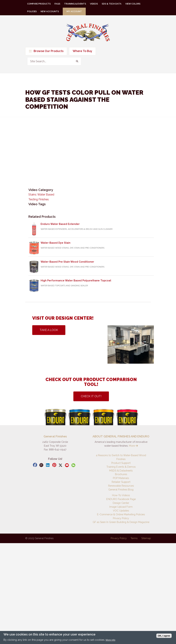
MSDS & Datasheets (121, 471)
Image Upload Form (121, 507)
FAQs (57, 4)
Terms (134, 538)
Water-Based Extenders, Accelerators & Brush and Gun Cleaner (76, 229)
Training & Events (75, 4)
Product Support (121, 463)
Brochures (121, 474)
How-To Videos (121, 495)
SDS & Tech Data (112, 4)
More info (110, 640)
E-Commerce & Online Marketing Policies (121, 514)
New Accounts (50, 11)
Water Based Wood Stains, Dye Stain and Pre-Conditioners (72, 248)
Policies (32, 11)
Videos (94, 4)
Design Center (121, 503)
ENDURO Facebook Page (121, 499)
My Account (74, 11)
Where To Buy (82, 51)
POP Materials (121, 478)
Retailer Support (121, 482)
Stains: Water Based (41, 195)
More (133, 446)
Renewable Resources (121, 486)
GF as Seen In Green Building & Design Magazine (121, 522)
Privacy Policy (121, 518)
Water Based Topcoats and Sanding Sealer (64, 286)
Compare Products (39, 4)
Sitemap (146, 538)
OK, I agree (164, 636)
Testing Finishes (39, 199)
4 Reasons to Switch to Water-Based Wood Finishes (121, 457)
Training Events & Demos (121, 467)
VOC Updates (121, 511)
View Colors (133, 4)
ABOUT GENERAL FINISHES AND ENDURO (121, 436)
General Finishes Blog (121, 489)
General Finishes (88, 32)
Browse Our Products (46, 51)
